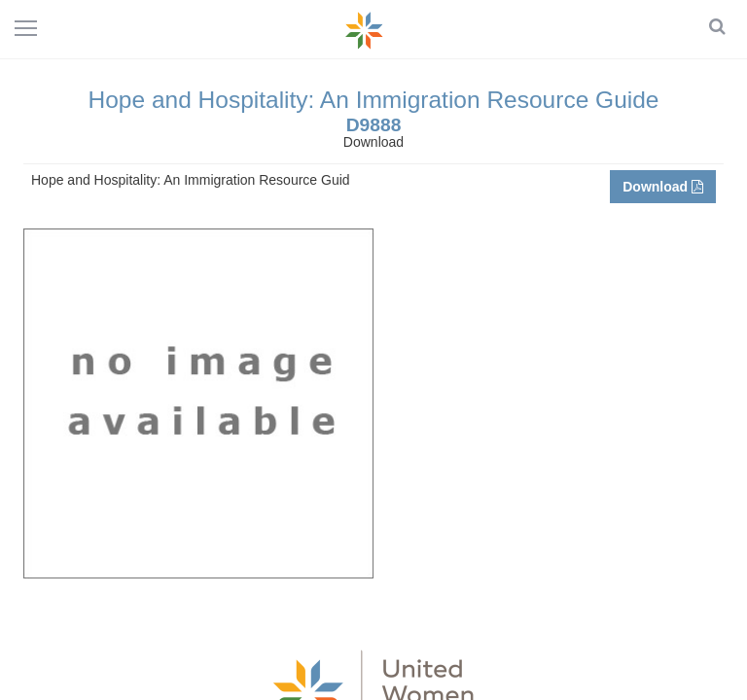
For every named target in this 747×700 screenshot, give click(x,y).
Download (663, 187)
